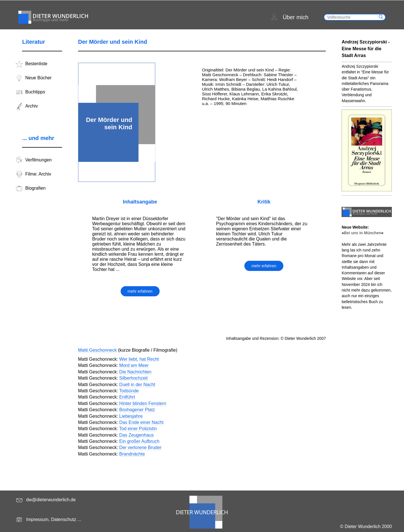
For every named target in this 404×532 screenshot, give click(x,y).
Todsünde (129, 391)
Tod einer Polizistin (138, 429)
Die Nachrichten (135, 372)
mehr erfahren (140, 291)
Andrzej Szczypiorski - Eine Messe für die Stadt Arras (366, 49)
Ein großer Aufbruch (139, 441)
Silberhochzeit (133, 378)
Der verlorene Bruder (140, 447)
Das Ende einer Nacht (141, 422)
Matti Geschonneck (97, 350)
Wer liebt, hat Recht (139, 359)
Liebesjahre (131, 416)
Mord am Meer (134, 365)
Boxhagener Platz (137, 410)
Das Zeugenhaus (136, 435)
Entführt (127, 397)
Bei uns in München (362, 233)
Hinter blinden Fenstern (143, 403)
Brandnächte (132, 454)
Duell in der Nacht (137, 385)
